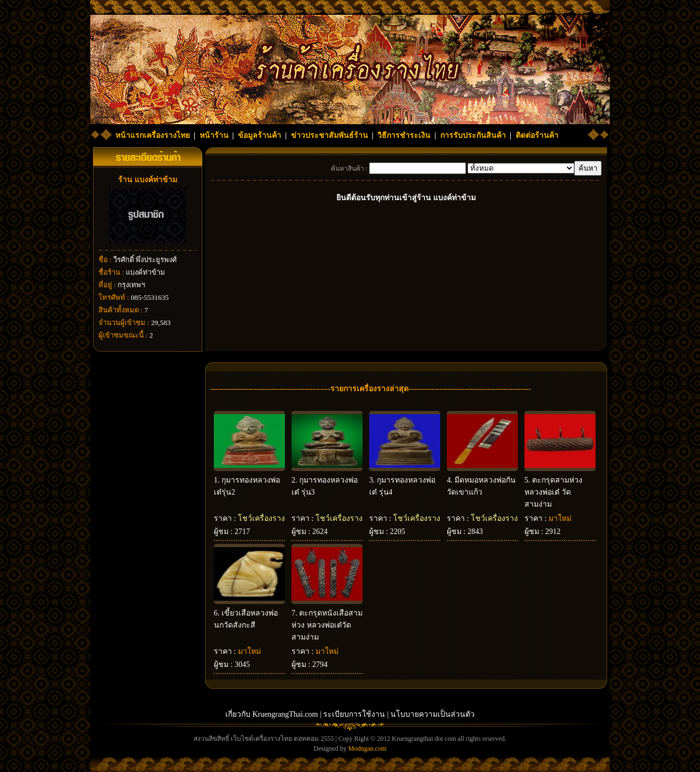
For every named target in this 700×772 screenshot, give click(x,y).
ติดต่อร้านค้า (537, 135)
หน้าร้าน (214, 135)
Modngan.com (367, 748)
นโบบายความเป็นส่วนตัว (433, 714)
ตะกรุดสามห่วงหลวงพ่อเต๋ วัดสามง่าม (553, 492)
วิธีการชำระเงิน (404, 135)
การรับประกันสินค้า (473, 135)
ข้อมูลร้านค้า (259, 135)
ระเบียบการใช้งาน (354, 714)
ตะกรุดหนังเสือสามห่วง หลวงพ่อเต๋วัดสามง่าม (327, 625)
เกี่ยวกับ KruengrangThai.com (272, 714)
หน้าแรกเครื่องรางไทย (153, 135)
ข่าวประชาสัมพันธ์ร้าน (329, 135)
